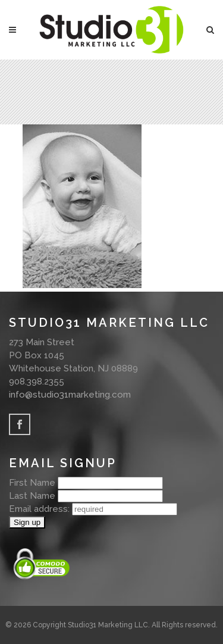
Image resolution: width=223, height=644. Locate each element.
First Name (32, 483)
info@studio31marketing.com (70, 395)
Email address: (40, 509)
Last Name (32, 496)
